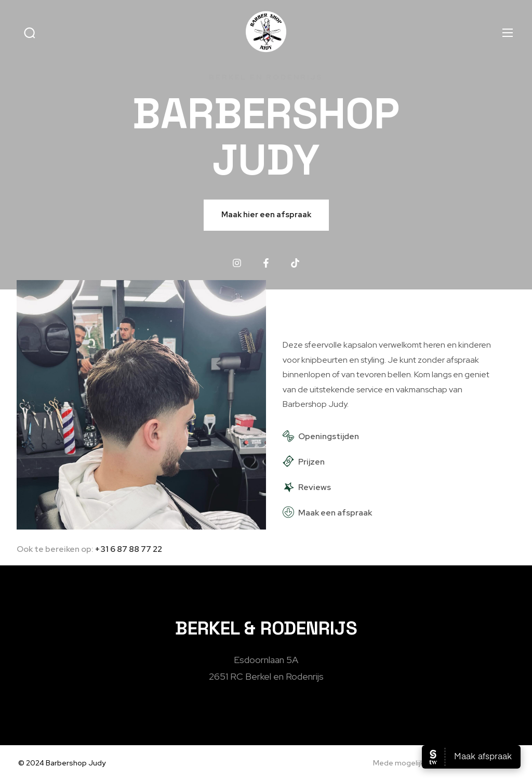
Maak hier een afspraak (266, 215)
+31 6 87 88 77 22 (129, 549)
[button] (30, 33)
